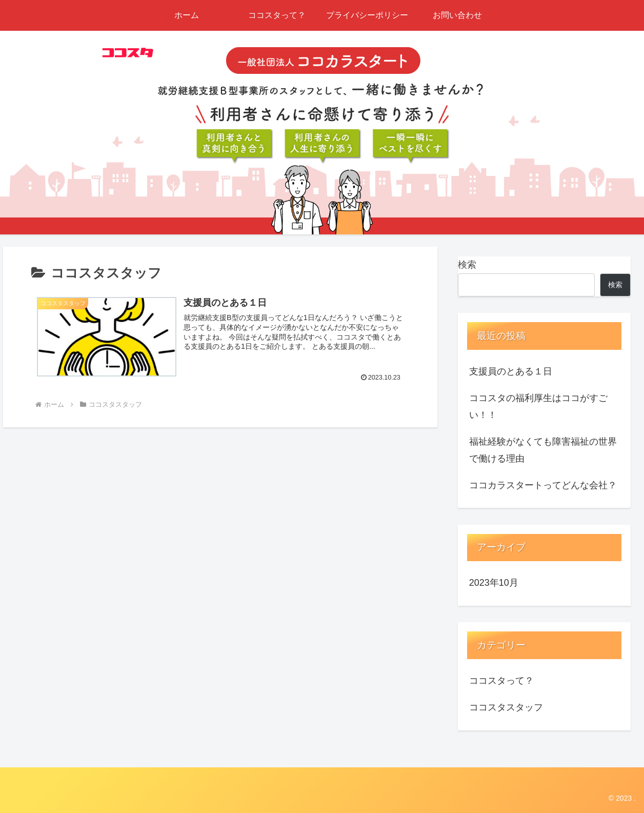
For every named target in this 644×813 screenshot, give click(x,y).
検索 (467, 265)
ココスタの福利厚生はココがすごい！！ (538, 406)
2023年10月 (494, 583)
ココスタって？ (501, 681)
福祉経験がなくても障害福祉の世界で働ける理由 (543, 450)
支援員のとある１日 (511, 371)
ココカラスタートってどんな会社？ (543, 485)
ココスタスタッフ (506, 707)
